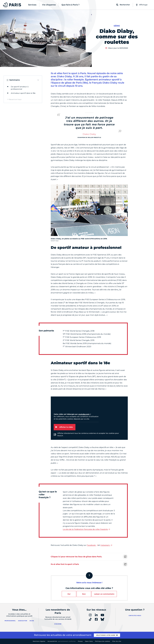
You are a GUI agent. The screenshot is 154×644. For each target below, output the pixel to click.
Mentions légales (39, 641)
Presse (80, 641)
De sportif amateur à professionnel (20, 88)
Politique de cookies (103, 641)
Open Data (89, 641)
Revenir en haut (15, 99)
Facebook (91, 545)
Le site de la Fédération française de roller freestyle (85, 529)
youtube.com (84, 414)
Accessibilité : (62, 641)
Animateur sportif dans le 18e (23, 93)
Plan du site (117, 641)
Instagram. (105, 545)
